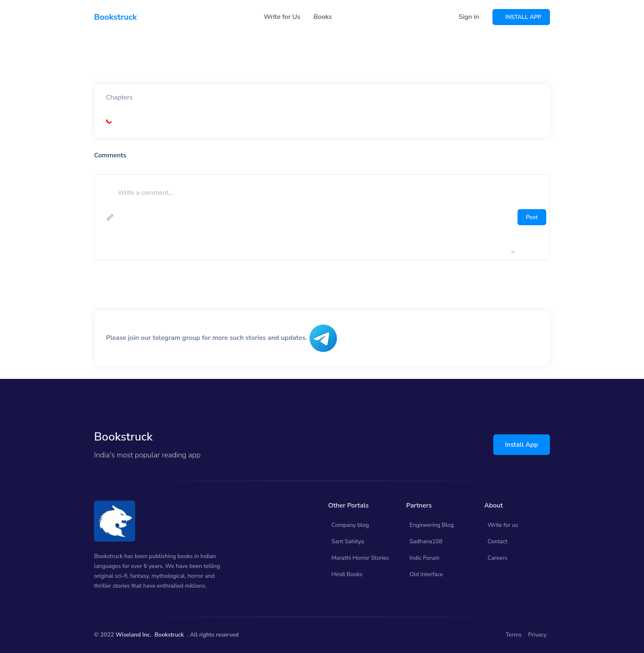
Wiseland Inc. (133, 635)
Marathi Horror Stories (360, 558)
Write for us (503, 525)
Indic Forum (424, 558)
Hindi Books (347, 574)
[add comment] (315, 217)
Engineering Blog (432, 525)
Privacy (537, 635)
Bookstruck (169, 635)
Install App (522, 445)
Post (532, 217)
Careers (497, 558)
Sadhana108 (426, 541)
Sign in (469, 17)
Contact (497, 541)
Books (323, 17)
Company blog (350, 525)
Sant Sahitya (348, 541)
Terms (514, 635)
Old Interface (426, 574)
